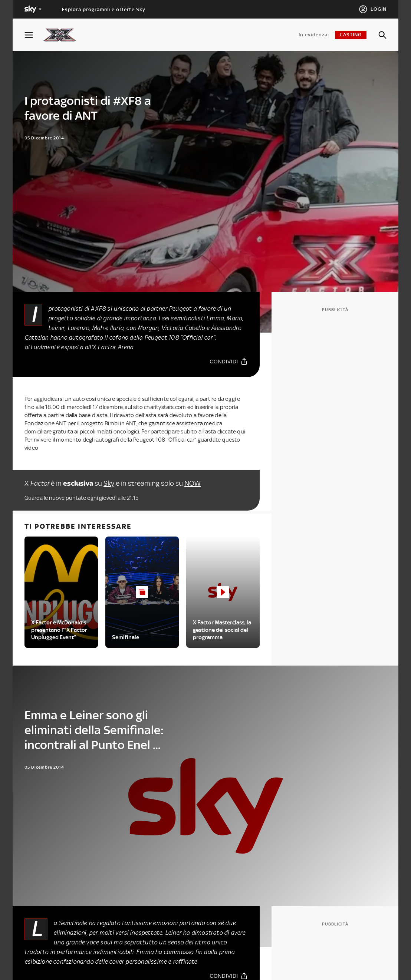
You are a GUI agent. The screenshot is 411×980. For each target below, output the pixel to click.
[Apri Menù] (33, 35)
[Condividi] (229, 361)
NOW (193, 483)
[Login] (373, 9)
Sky (109, 483)
